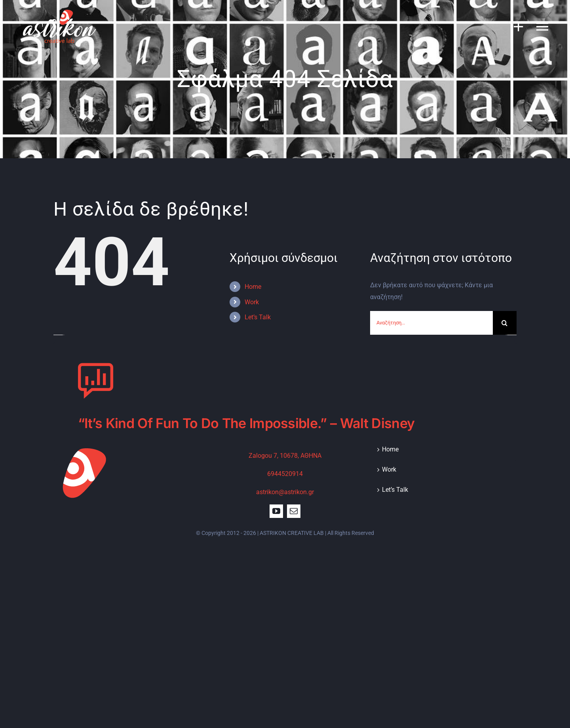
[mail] (294, 511)
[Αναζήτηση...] (431, 323)
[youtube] (276, 511)
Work (252, 302)
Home (253, 287)
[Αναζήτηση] (505, 323)
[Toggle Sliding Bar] (515, 26)
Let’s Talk (258, 317)
